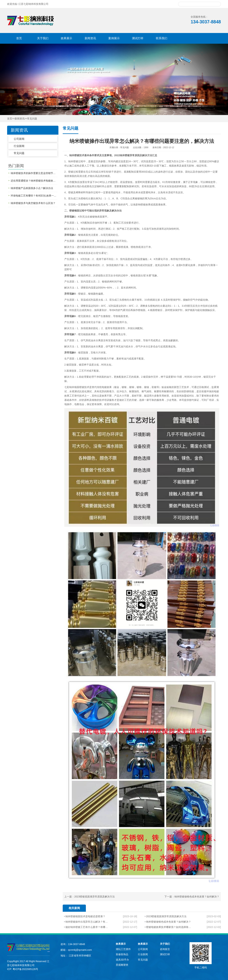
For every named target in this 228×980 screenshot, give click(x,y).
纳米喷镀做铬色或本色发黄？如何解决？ (197, 897)
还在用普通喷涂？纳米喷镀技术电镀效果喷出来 (34, 181)
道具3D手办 (122, 960)
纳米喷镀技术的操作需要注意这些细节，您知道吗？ (34, 173)
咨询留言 (165, 949)
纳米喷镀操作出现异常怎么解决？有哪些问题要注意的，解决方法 (87, 922)
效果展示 (66, 38)
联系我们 (162, 38)
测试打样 (138, 38)
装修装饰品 (122, 954)
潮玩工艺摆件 (123, 949)
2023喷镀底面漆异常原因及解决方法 (94, 897)
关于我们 (43, 38)
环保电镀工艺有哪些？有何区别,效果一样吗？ (34, 196)
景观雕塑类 (122, 965)
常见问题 (32, 119)
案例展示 (114, 38)
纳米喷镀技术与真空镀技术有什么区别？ (33, 203)
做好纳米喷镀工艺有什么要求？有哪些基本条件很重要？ (87, 927)
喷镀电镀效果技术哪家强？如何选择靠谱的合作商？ (169, 927)
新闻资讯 (90, 38)
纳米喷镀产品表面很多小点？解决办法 (32, 188)
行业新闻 (19, 146)
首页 (19, 38)
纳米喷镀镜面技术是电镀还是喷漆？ (85, 916)
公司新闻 (19, 139)
